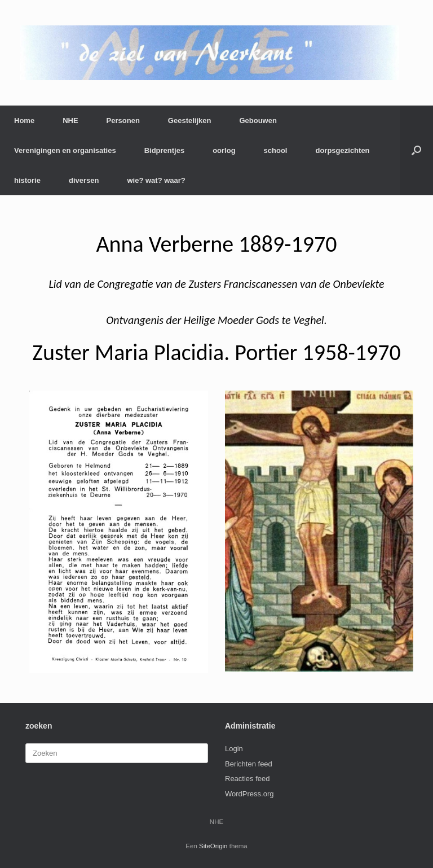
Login (234, 749)
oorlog (224, 150)
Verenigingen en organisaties (65, 150)
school (276, 150)
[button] (416, 150)
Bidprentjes (165, 150)
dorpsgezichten (342, 150)
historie (27, 180)
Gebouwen (258, 120)
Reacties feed (248, 779)
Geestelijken (190, 120)
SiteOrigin (213, 846)
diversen (84, 180)
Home (24, 120)
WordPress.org (249, 794)
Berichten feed (249, 764)
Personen (123, 120)
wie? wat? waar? (156, 180)
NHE (70, 120)
